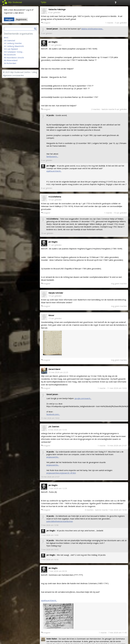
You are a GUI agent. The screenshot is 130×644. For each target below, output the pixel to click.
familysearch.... (52, 157)
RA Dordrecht (10, 55)
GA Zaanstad (9, 40)
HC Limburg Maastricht (14, 46)
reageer (46, 23)
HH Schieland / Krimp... (14, 52)
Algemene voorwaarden (13, 75)
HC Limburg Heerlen (13, 43)
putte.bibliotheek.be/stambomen (60, 521)
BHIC (6, 38)
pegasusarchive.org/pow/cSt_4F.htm (61, 473)
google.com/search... (83, 398)
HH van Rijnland (11, 49)
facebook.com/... (53, 414)
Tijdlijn (44, 2)
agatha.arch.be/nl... (54, 171)
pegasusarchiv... (53, 457)
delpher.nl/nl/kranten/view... (92, 29)
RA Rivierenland (11, 60)
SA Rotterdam (10, 63)
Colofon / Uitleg (30, 72)
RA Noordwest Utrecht (14, 57)
